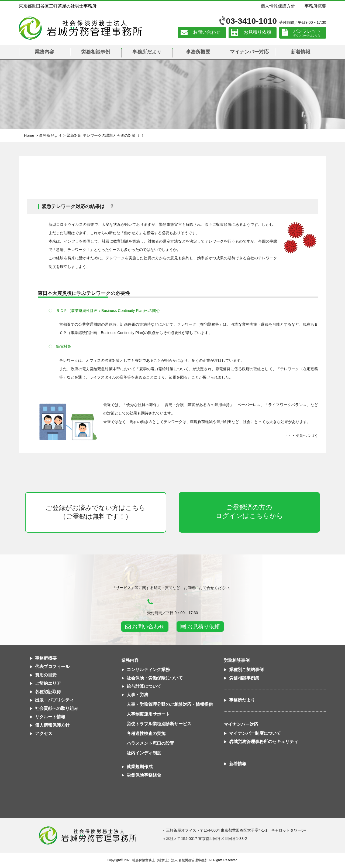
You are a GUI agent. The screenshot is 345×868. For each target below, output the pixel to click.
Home (29, 135)
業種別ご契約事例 (246, 670)
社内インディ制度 (144, 753)
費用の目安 (46, 675)
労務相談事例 (96, 52)
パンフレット (307, 31)
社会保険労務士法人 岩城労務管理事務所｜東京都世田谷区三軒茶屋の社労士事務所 (80, 28)
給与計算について (144, 686)
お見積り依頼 (257, 33)
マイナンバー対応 (249, 52)
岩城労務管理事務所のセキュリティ (264, 742)
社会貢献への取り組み (57, 708)
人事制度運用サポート (148, 714)
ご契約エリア (48, 683)
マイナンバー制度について (255, 733)
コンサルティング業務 (148, 670)
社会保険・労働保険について (155, 678)
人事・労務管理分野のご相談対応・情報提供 (170, 704)
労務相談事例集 (244, 678)
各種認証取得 (48, 692)
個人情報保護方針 (278, 6)
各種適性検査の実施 (146, 733)
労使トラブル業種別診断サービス (159, 724)
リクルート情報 (50, 717)
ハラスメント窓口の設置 (150, 743)
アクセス (44, 733)
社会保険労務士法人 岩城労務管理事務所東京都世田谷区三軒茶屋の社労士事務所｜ (88, 835)
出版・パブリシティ (54, 700)
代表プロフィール (52, 667)
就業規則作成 (140, 767)
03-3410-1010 (251, 21)
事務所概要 (315, 6)
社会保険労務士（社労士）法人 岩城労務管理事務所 (170, 860)
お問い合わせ (207, 33)
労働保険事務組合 (144, 775)
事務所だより (147, 52)
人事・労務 (137, 695)
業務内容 (44, 52)
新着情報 (301, 52)
